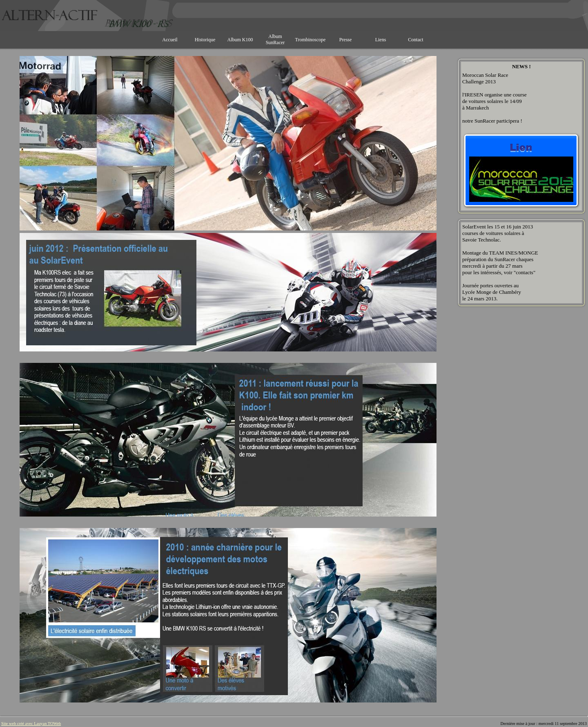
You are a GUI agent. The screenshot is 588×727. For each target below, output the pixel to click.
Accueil (170, 40)
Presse (346, 40)
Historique (205, 40)
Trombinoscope (311, 40)
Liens (381, 40)
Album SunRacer (275, 39)
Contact (415, 40)
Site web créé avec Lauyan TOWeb (31, 724)
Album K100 (240, 40)
